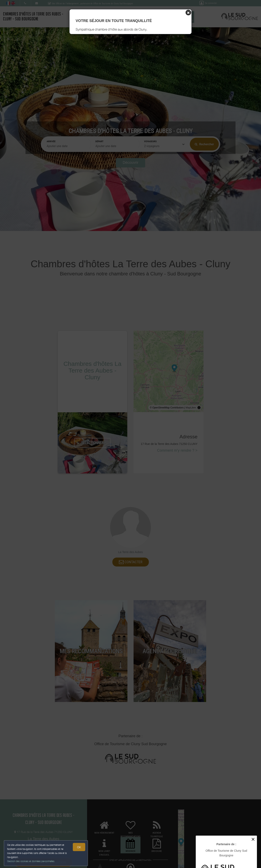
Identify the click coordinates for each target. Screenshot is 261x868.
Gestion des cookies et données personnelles (31, 861)
